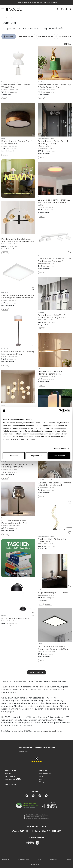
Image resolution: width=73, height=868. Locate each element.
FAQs (41, 776)
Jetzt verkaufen (10, 785)
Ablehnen (14, 455)
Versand (42, 779)
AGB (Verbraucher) (24, 860)
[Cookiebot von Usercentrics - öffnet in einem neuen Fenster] (60, 411)
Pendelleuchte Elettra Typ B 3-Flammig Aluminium (17, 466)
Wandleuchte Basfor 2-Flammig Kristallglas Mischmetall (55, 484)
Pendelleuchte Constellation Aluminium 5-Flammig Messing (18, 240)
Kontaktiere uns (45, 774)
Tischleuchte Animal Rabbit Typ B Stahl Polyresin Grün (54, 86)
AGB (39, 860)
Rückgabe (43, 782)
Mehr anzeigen (36, 672)
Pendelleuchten (26, 36)
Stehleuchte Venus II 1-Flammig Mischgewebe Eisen (18, 353)
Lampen (16, 17)
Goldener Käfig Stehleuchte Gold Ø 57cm (52, 540)
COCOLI (4, 17)
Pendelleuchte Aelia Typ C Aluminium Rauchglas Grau (52, 316)
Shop (9, 17)
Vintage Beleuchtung (51, 731)
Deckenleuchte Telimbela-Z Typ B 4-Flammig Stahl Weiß (55, 260)
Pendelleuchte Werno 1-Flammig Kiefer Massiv (50, 373)
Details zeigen (60, 448)
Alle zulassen (59, 455)
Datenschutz (53, 860)
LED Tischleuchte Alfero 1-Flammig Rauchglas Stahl (15, 522)
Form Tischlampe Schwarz (15, 618)
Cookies (68, 860)
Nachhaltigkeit (10, 776)
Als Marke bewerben (12, 782)
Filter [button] (68, 44)
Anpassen (37, 455)
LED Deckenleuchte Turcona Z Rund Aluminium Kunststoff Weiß (54, 202)
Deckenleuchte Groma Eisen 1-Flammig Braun (17, 142)
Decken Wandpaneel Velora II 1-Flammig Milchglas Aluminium (18, 296)
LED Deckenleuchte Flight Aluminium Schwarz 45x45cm (53, 648)
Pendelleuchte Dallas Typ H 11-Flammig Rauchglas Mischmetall (54, 143)
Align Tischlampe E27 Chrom (53, 593)
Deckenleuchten (46, 36)
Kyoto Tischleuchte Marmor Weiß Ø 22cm (16, 86)
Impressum (6, 860)
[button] (3, 9)
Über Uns (8, 774)
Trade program (13, 779)
